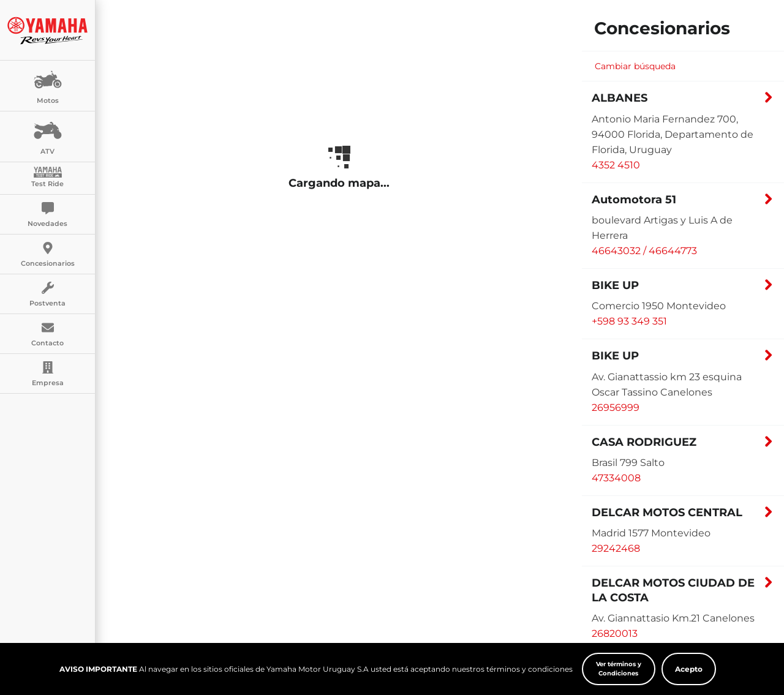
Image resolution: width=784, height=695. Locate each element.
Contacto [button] (47, 334)
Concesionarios (48, 255)
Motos (48, 85)
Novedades (47, 215)
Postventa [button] (47, 295)
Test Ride (47, 177)
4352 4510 (616, 165)
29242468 (616, 548)
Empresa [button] (48, 374)
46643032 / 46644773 (644, 251)
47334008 (616, 478)
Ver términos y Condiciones (619, 668)
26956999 (616, 408)
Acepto (689, 669)
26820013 (615, 633)
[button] (683, 101)
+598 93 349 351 (629, 321)
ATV (48, 136)
